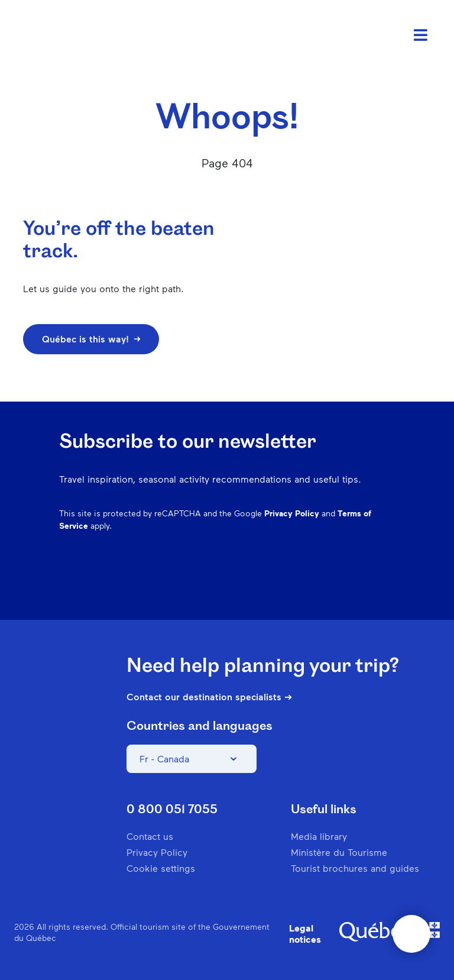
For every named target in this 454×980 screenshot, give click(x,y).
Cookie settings (161, 868)
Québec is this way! (91, 339)
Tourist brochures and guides (355, 868)
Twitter (356, 583)
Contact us (150, 836)
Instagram (264, 583)
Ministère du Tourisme (339, 852)
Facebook (233, 583)
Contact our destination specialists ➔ (209, 697)
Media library (319, 836)
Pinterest (294, 583)
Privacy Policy (292, 513)
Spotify (325, 583)
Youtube (387, 583)
